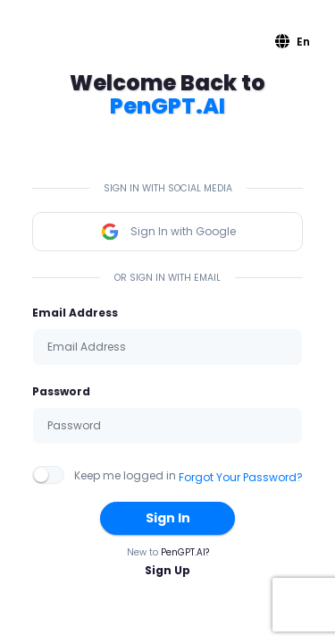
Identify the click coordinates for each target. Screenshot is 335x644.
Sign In (168, 518)
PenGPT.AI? (185, 552)
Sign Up (167, 570)
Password (61, 391)
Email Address (75, 313)
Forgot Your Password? (241, 477)
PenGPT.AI (167, 106)
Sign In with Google (168, 232)
